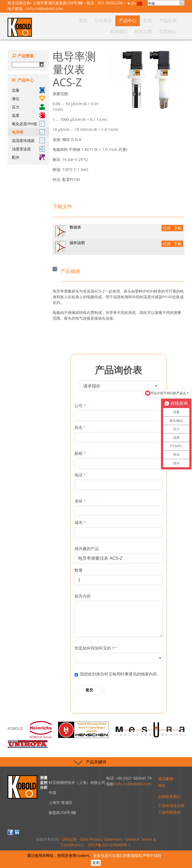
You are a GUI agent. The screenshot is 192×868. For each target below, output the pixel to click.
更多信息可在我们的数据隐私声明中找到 (127, 855)
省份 (80, 501)
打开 (167, 228)
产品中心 (106, 32)
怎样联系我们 (169, 796)
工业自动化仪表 (171, 805)
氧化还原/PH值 (28, 124)
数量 (79, 570)
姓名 (80, 427)
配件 (28, 157)
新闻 (118, 32)
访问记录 (69, 839)
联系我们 (144, 32)
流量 (28, 90)
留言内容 (83, 596)
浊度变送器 (28, 149)
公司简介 (92, 32)
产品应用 (129, 32)
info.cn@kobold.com (45, 9)
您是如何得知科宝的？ (96, 648)
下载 (178, 228)
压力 (28, 107)
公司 (80, 406)
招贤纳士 (173, 32)
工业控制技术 (169, 812)
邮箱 (80, 453)
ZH (137, 4)
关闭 (96, 863)
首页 (80, 32)
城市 (80, 523)
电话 (80, 475)
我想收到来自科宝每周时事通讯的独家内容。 (120, 674)
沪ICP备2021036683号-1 (109, 845)
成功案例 (166, 779)
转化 (162, 785)
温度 (28, 115)
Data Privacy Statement (101, 839)
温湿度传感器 (28, 140)
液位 (28, 99)
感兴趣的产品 (87, 549)
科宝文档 (159, 32)
